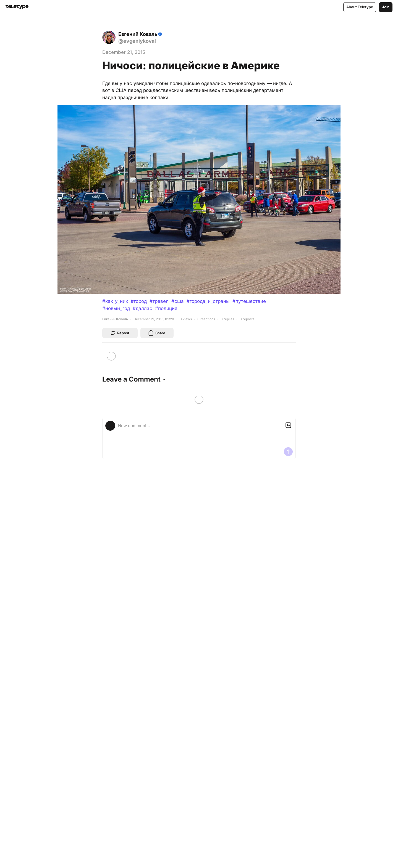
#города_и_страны (208, 301)
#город (139, 301)
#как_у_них (115, 301)
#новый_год (116, 308)
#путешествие (249, 301)
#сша (178, 301)
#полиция (166, 308)
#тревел (159, 301)
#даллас (142, 308)
